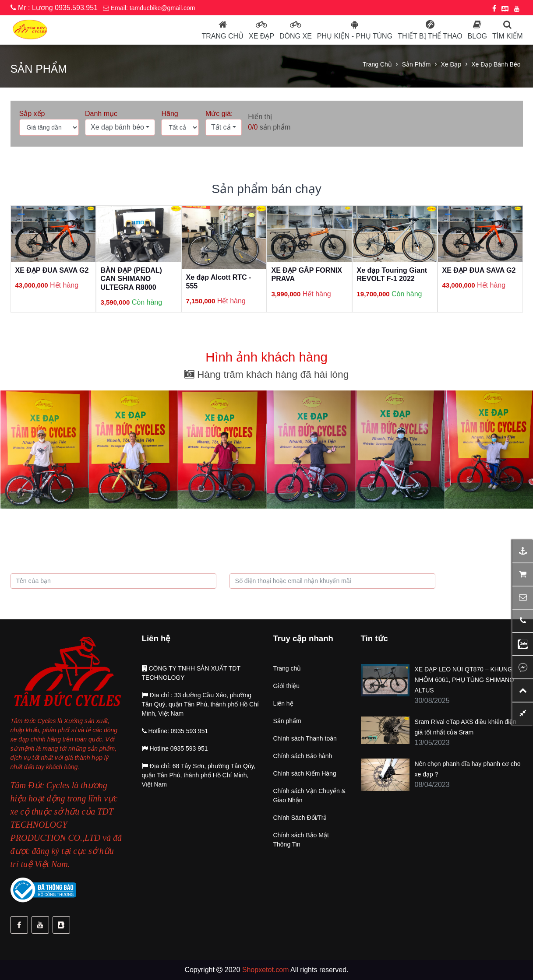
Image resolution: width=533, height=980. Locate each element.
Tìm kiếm (507, 36)
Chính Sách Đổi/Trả (300, 818)
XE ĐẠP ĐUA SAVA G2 (52, 270)
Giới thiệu (287, 686)
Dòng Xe (296, 36)
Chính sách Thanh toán (305, 738)
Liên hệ (283, 703)
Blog (477, 36)
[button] (120, 127)
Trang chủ (222, 36)
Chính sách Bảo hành (303, 756)
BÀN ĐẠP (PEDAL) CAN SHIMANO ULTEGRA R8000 (131, 279)
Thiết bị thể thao (430, 36)
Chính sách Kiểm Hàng (305, 773)
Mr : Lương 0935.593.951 (54, 8)
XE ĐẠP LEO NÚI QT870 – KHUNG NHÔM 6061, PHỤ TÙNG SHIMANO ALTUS (465, 680)
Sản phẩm (417, 64)
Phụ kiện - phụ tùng (355, 36)
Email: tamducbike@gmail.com (149, 8)
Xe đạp (261, 36)
